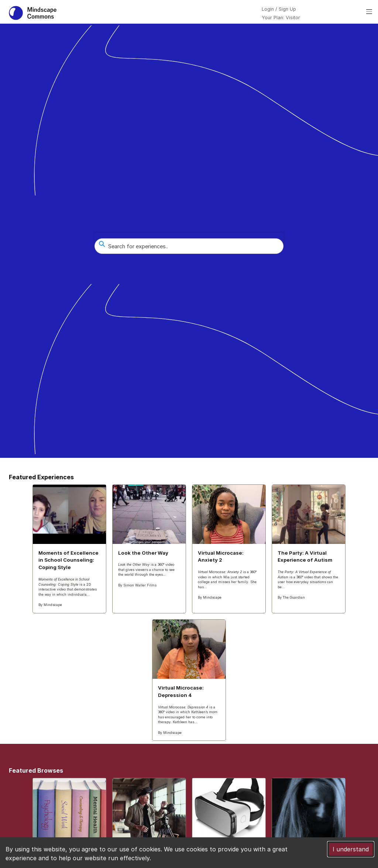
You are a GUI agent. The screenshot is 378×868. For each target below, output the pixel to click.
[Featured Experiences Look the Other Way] (149, 539)
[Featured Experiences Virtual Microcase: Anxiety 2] (229, 545)
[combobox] (189, 246)
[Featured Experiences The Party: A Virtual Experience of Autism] (309, 545)
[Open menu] (369, 12)
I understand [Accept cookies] (351, 849)
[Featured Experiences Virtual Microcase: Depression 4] (189, 680)
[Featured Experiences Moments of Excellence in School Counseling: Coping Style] (69, 549)
